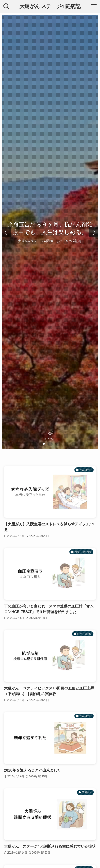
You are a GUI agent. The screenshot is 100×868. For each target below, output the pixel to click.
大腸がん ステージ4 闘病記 (50, 7)
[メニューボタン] (94, 6)
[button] (44, 444)
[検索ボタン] (6, 6)
